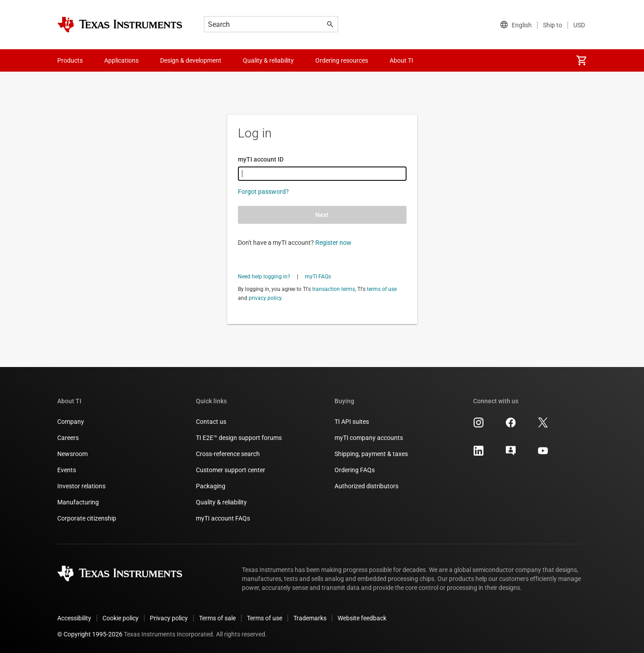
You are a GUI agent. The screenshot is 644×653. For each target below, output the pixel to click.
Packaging (211, 486)
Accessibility (74, 618)
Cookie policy (121, 618)
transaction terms (334, 289)
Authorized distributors (366, 486)
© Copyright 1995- (90, 634)
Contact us (211, 422)
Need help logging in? (264, 277)
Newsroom (72, 454)
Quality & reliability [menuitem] (268, 60)
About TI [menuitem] (401, 60)
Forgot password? (263, 192)
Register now (333, 243)
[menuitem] (581, 60)
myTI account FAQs (223, 518)
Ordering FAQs (355, 470)
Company (71, 422)
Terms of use (265, 618)
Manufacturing (78, 502)
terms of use (382, 289)
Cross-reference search (228, 454)
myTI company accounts (369, 438)
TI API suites (352, 422)
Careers (68, 438)
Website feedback (362, 618)
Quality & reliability (221, 502)
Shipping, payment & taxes (371, 454)
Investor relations (81, 486)
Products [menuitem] (70, 60)
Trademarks (310, 618)
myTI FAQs (318, 277)
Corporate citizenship (87, 518)
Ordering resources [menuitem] (342, 60)
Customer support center (231, 470)
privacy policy (265, 298)
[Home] (120, 25)
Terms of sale (217, 618)
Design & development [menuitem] (191, 60)
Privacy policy (169, 618)
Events (67, 470)
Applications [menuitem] (121, 60)
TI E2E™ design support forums (239, 438)
